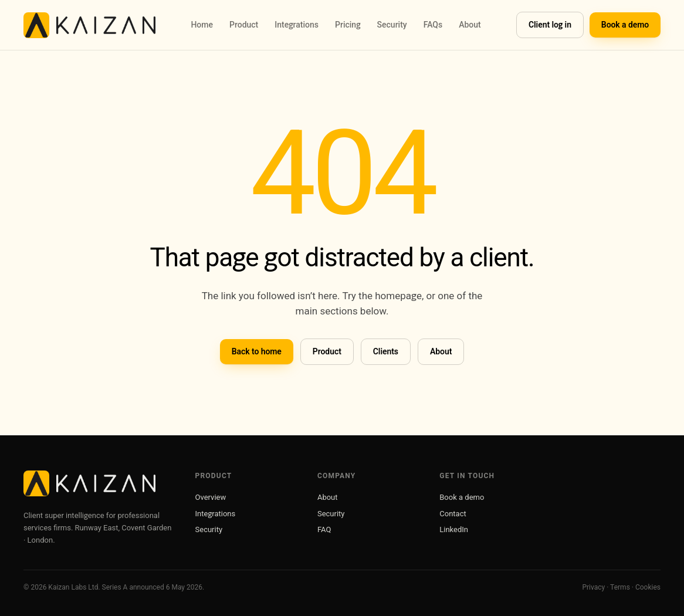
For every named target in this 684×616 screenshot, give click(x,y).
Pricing (348, 25)
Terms (620, 587)
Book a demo (625, 25)
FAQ (324, 529)
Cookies (648, 587)
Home (202, 25)
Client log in (550, 25)
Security (392, 25)
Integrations (297, 25)
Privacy (593, 587)
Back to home (257, 351)
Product (244, 25)
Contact (453, 514)
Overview (211, 497)
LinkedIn (454, 529)
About (470, 25)
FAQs (433, 25)
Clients (386, 351)
